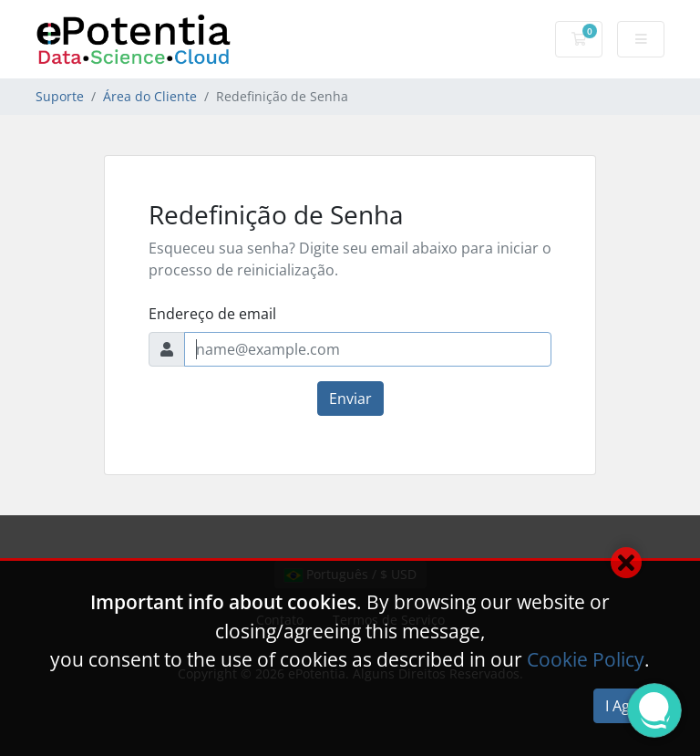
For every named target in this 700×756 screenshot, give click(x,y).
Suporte (60, 96)
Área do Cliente (150, 96)
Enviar (350, 399)
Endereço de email (212, 314)
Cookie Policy (586, 659)
